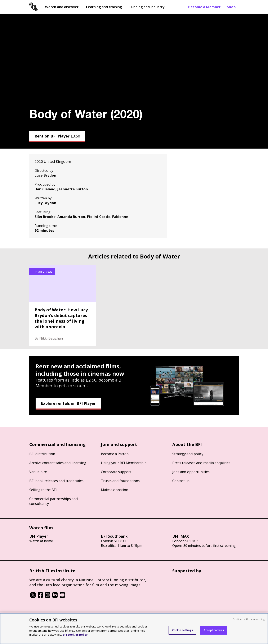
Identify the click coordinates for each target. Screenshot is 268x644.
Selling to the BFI (43, 490)
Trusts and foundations (120, 481)
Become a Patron (115, 454)
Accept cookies (214, 630)
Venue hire (38, 472)
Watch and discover (62, 7)
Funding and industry (147, 7)
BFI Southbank (114, 536)
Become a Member (204, 7)
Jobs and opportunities (191, 472)
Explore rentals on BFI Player (68, 403)
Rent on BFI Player (57, 136)
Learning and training (104, 7)
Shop (231, 7)
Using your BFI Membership (124, 463)
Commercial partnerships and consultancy (54, 501)
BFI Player (39, 536)
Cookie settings (182, 630)
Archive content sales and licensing (58, 463)
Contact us (181, 481)
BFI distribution (42, 454)
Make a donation (115, 490)
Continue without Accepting (249, 619)
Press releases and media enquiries (201, 463)
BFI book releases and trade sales (56, 481)
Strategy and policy (188, 454)
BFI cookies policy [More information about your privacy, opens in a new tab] (75, 635)
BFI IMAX (181, 536)
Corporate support (116, 472)
